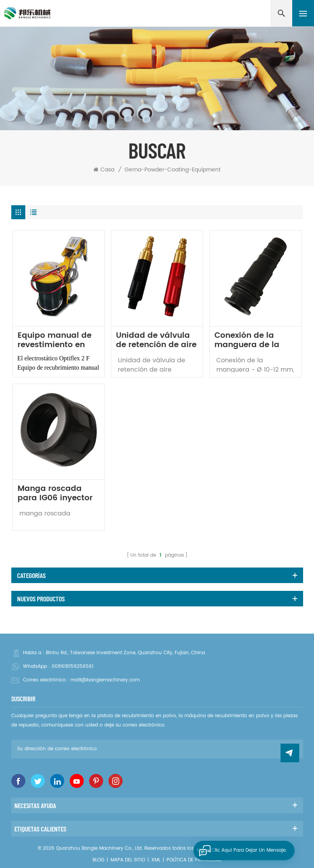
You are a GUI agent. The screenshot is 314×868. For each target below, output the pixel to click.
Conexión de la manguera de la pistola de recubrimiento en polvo (249, 341)
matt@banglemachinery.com (105, 680)
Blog (98, 860)
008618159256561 (73, 666)
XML (156, 860)
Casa (104, 170)
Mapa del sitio (128, 860)
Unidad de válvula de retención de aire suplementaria (156, 341)
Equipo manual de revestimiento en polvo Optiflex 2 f (54, 341)
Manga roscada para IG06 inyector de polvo (55, 494)
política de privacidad (194, 860)
